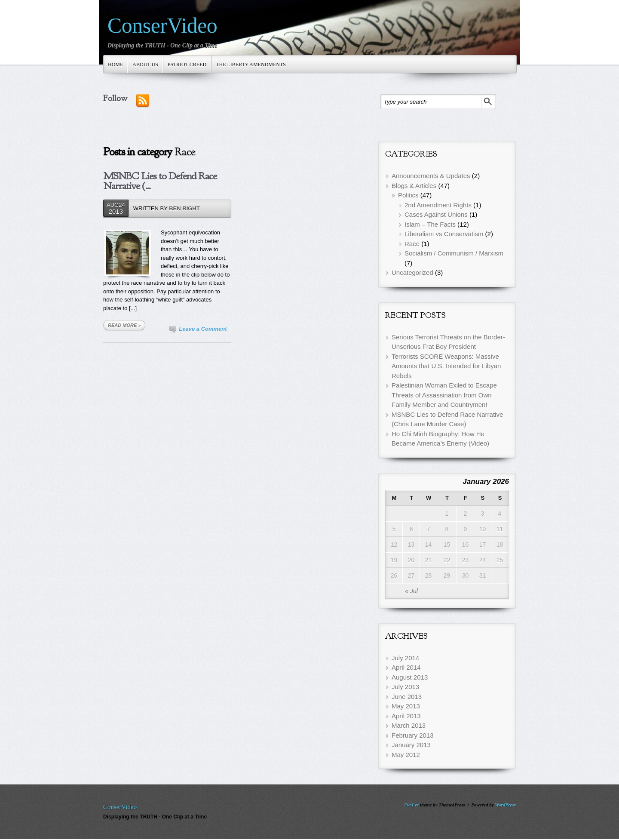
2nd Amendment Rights (438, 205)
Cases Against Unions (436, 214)
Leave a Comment (203, 329)
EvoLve (411, 805)
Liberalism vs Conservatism (444, 234)
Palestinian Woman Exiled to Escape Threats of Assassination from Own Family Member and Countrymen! (444, 395)
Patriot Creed (187, 65)
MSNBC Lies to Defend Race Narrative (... (160, 181)
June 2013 (407, 697)
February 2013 (413, 735)
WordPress (505, 805)
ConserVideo (162, 25)
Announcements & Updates (431, 176)
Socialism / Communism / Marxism (454, 253)
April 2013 (406, 716)
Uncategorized (412, 272)
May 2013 (406, 706)
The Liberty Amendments (251, 65)
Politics (408, 195)
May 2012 (406, 755)
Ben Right (184, 208)
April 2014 (406, 667)
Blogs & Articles (414, 186)
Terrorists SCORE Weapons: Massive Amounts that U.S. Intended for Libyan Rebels (446, 366)
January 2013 (411, 745)
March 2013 (409, 725)
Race (412, 244)
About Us (145, 65)
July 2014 (405, 658)
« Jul (411, 591)
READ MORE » (124, 325)
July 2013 (405, 687)
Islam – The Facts (430, 224)
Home (115, 65)
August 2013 (410, 677)
